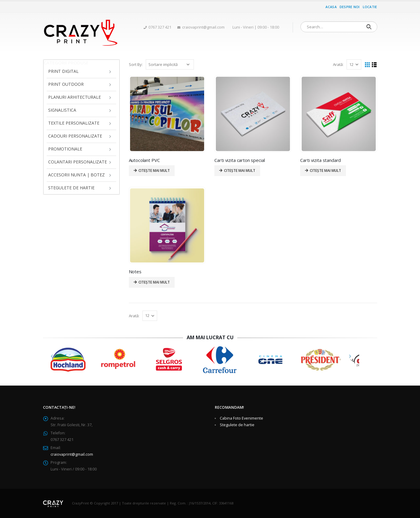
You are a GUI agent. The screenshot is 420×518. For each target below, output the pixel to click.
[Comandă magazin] (170, 64)
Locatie (370, 7)
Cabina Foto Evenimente (241, 418)
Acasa (331, 7)
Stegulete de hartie (71, 188)
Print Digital (63, 71)
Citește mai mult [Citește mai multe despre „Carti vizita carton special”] (240, 171)
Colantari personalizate (78, 162)
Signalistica (62, 110)
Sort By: (136, 64)
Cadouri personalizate (75, 136)
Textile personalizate (74, 123)
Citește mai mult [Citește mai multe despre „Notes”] (154, 282)
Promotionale (65, 149)
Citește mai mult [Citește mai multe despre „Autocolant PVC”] (154, 171)
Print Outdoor (66, 84)
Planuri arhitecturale (75, 97)
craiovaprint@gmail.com (72, 454)
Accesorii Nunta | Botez (76, 175)
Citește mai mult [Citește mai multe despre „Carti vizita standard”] (325, 171)
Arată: (338, 64)
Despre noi (350, 7)
